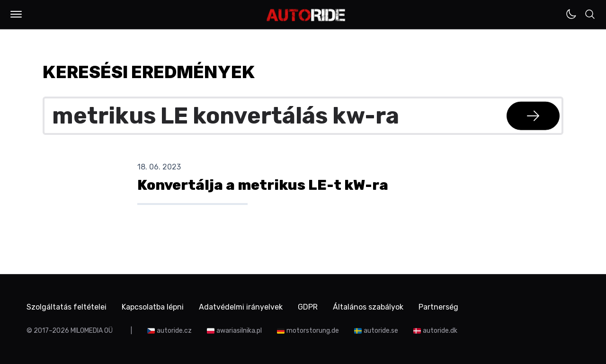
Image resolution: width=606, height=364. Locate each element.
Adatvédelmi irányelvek (241, 307)
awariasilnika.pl (239, 331)
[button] (16, 14)
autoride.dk (440, 331)
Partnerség (438, 307)
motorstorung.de (313, 331)
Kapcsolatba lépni (153, 307)
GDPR (308, 307)
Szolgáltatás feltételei (67, 307)
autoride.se (381, 331)
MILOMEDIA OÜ (92, 331)
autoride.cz (174, 331)
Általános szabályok (368, 307)
